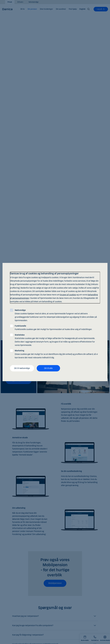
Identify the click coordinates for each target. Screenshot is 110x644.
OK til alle (48, 368)
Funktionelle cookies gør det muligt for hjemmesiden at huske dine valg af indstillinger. (53, 328)
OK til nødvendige (22, 368)
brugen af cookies (68, 295)
